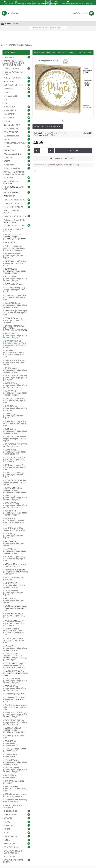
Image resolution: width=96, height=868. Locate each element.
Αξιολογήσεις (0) (54, 126)
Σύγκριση (71, 158)
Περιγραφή (39, 126)
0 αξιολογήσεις (51, 165)
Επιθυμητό (57, 158)
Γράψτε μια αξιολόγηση (69, 165)
